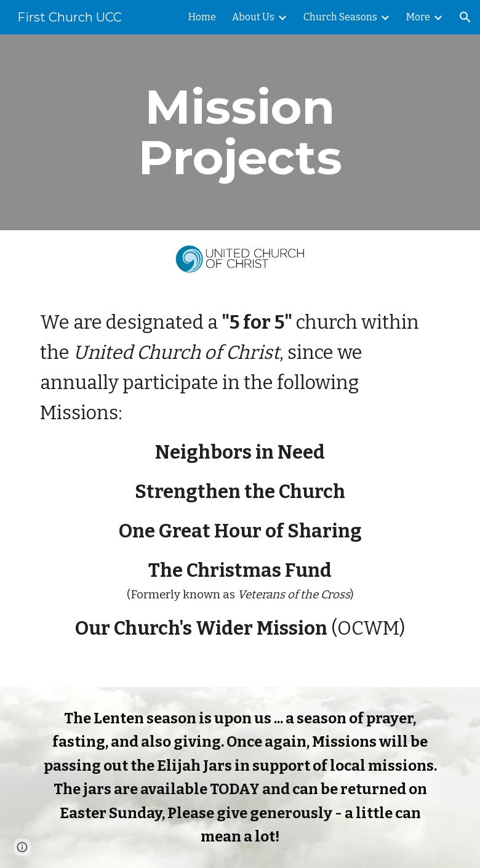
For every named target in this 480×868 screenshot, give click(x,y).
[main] (240, 132)
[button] (465, 17)
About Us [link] (253, 17)
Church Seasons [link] (340, 17)
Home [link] (202, 17)
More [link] (418, 17)
